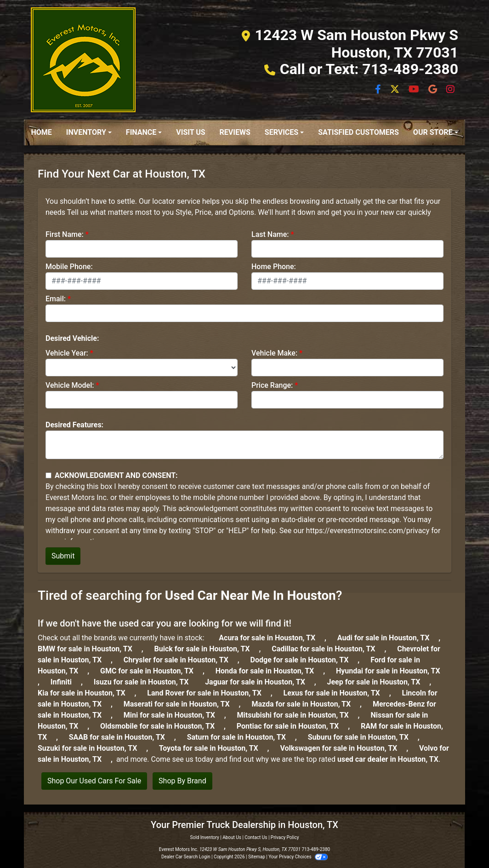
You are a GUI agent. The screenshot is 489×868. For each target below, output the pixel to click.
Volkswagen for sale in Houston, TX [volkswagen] (343, 748)
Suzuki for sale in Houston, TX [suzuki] (92, 748)
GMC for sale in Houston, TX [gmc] (151, 671)
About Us (232, 837)
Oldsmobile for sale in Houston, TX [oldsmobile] (162, 726)
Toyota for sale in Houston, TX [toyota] (213, 748)
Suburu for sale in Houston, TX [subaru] (363, 737)
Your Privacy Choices (298, 857)
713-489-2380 (316, 849)
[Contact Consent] (48, 475)
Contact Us (256, 837)
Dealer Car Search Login (186, 857)
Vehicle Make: (274, 353)
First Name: (65, 234)
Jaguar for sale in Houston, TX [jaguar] (260, 682)
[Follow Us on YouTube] (415, 90)
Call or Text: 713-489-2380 (369, 69)
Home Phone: (274, 267)
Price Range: (272, 385)
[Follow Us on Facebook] (379, 90)
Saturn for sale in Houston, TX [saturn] (241, 737)
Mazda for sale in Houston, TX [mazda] (306, 704)
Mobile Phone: (69, 267)
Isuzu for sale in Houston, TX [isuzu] (146, 682)
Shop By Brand (182, 781)
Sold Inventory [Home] (205, 837)
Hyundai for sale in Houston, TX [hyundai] (392, 671)
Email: (56, 299)
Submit (63, 556)
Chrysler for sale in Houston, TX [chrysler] (181, 660)
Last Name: (270, 234)
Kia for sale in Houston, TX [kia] (86, 693)
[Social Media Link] (434, 90)
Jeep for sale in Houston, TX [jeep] (378, 682)
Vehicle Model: (70, 385)
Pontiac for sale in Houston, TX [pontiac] (292, 726)
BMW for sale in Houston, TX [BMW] (90, 649)
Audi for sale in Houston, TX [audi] (388, 638)
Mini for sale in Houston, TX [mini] (174, 715)
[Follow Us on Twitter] (396, 90)
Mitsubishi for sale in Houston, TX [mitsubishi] (298, 715)
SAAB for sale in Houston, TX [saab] (122, 737)
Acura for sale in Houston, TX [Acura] (272, 638)
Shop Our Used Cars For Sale (94, 781)
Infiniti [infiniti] (66, 682)
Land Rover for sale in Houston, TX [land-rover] (209, 693)
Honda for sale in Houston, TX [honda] (269, 671)
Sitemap (257, 857)
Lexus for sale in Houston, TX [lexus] (336, 693)
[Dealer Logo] (83, 60)
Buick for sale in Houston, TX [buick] (207, 649)
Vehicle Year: (67, 353)
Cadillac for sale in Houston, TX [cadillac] (328, 649)
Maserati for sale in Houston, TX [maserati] (181, 704)
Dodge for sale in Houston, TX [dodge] (304, 660)
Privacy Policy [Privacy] (285, 837)
